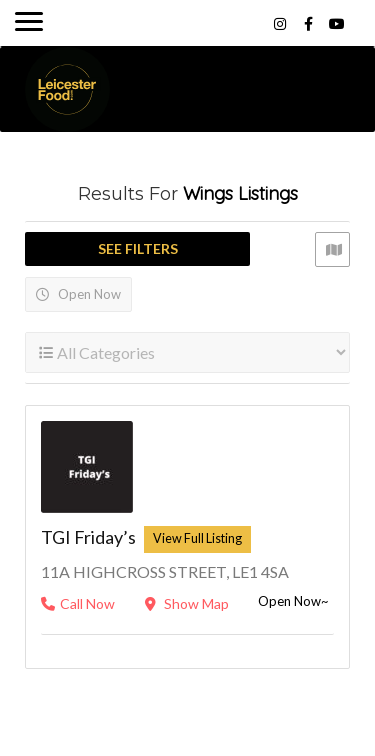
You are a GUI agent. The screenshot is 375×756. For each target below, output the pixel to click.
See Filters (138, 248)
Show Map (187, 603)
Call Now (78, 603)
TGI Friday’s (88, 537)
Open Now (78, 294)
